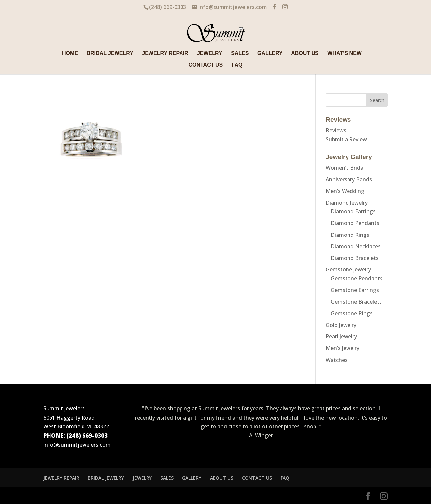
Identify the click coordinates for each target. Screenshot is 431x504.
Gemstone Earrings (355, 290)
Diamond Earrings (353, 211)
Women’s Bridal (345, 168)
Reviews (336, 130)
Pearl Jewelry (341, 336)
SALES (240, 54)
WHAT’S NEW (345, 54)
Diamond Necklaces (356, 246)
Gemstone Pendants (357, 278)
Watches (337, 360)
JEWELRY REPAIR (165, 54)
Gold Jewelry (341, 325)
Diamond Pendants (355, 223)
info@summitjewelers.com (77, 445)
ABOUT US (305, 54)
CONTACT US (206, 65)
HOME (70, 54)
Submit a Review (346, 139)
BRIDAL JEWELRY (110, 54)
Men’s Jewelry (343, 348)
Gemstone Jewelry (348, 269)
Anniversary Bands (349, 179)
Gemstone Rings (352, 313)
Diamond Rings (350, 235)
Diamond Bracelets (355, 258)
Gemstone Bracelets (356, 302)
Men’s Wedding (345, 191)
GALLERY (270, 54)
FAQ (237, 65)
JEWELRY (210, 54)
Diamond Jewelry (347, 203)
